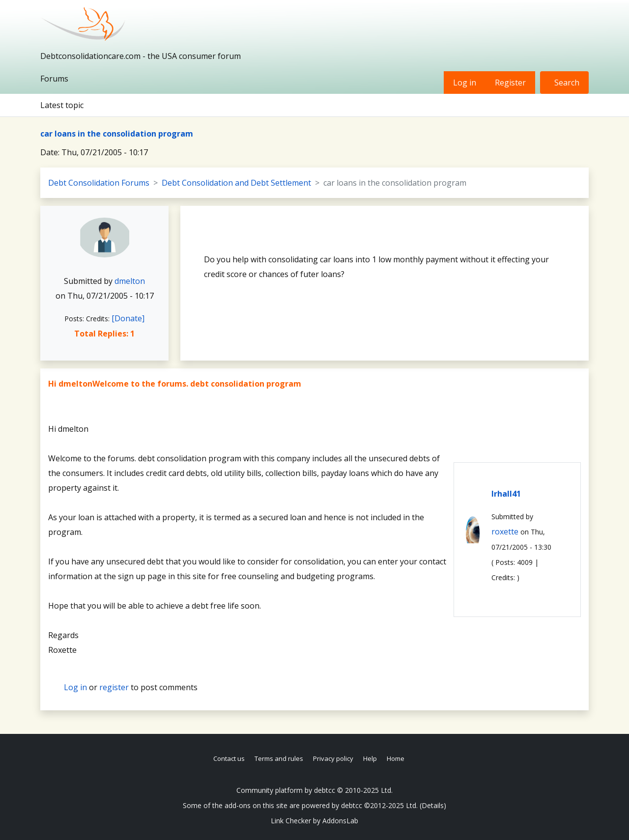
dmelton (130, 281)
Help (370, 758)
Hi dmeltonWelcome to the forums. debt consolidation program (175, 384)
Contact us (229, 758)
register (114, 687)
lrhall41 (506, 494)
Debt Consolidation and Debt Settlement (236, 183)
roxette (505, 532)
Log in (465, 83)
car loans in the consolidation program (117, 134)
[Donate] (128, 318)
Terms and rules (279, 758)
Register (510, 83)
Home (396, 758)
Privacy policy (333, 758)
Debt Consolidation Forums (99, 183)
